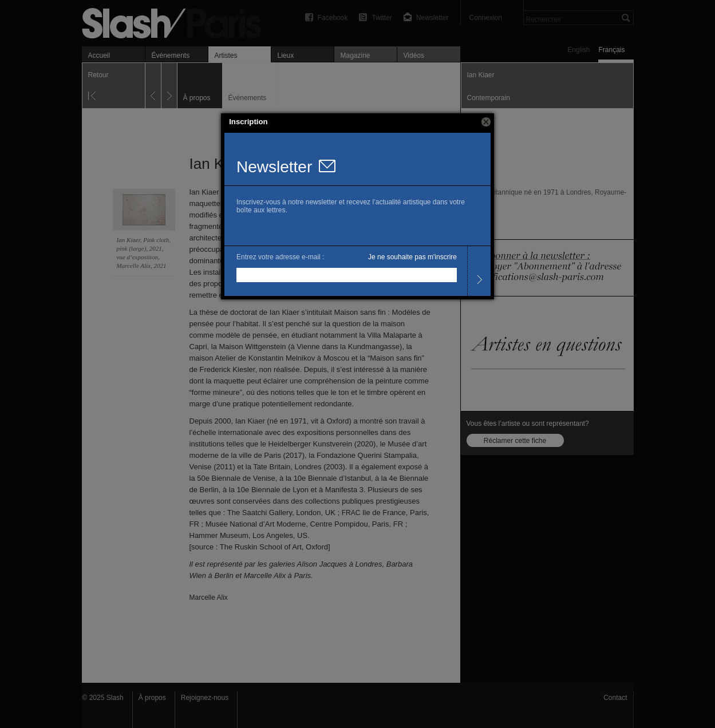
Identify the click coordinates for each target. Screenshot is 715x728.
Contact (615, 698)
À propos (152, 698)
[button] (486, 122)
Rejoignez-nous (205, 698)
